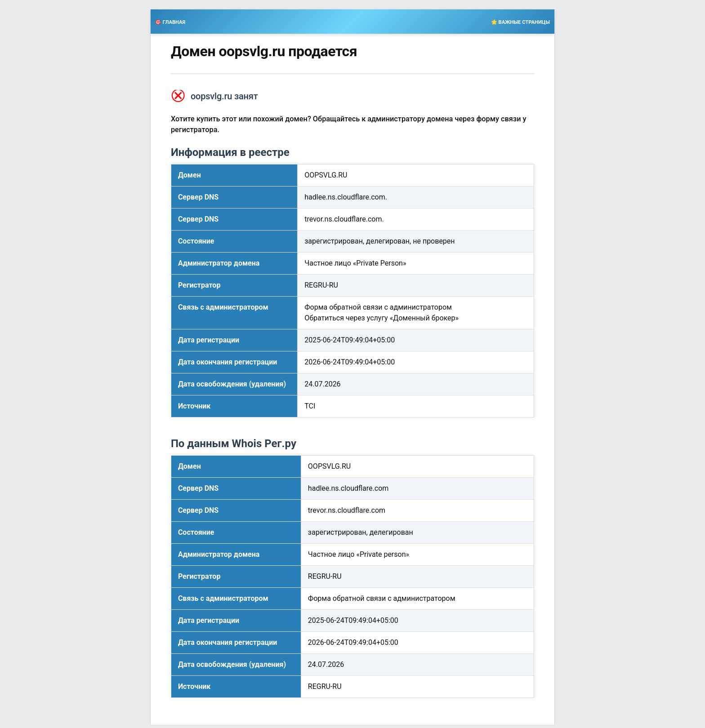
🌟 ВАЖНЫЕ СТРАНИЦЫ (520, 22)
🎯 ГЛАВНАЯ (170, 22)
